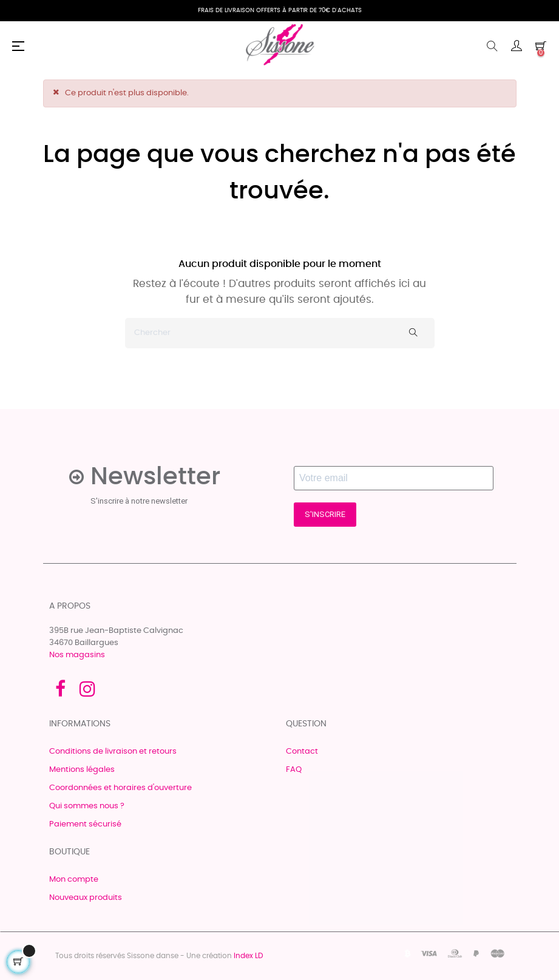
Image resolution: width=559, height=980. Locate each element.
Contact (302, 752)
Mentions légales (82, 770)
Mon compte (74, 880)
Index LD (248, 956)
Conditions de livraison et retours (113, 752)
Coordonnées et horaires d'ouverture (120, 788)
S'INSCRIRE (325, 514)
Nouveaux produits (86, 898)
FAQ (294, 770)
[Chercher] (280, 333)
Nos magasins (77, 655)
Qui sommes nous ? (87, 806)
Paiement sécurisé (85, 824)
